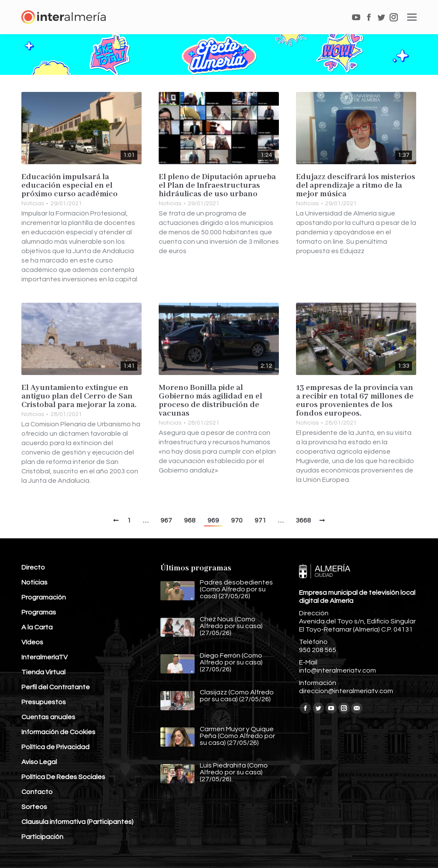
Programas (39, 612)
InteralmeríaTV (44, 657)
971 (260, 520)
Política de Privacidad (55, 747)
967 (166, 520)
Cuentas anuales (48, 717)
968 (190, 520)
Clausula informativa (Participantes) (77, 822)
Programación (44, 597)
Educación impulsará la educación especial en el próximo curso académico (70, 186)
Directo (33, 567)
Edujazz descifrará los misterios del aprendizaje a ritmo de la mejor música (356, 186)
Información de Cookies (58, 732)
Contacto (37, 792)
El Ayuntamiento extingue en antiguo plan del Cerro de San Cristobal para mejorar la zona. (79, 396)
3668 (303, 520)
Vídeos (32, 642)
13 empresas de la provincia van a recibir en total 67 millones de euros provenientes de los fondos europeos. (355, 401)
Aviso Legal (39, 762)
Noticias (33, 204)
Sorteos (34, 807)
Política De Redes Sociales (63, 777)
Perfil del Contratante (56, 687)
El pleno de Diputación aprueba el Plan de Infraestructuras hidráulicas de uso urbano (217, 186)
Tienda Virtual (43, 672)
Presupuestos (44, 702)
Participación (42, 837)
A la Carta (37, 627)
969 (213, 520)
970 (237, 520)
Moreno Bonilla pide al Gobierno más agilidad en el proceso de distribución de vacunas (210, 401)
